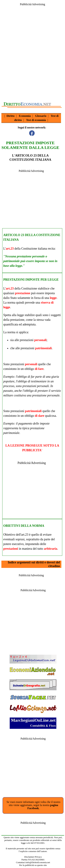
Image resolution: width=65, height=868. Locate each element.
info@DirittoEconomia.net (38, 862)
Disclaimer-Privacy (33, 857)
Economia (25, 116)
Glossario (41, 116)
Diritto (10, 116)
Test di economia (36, 120)
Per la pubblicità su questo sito (33, 865)
